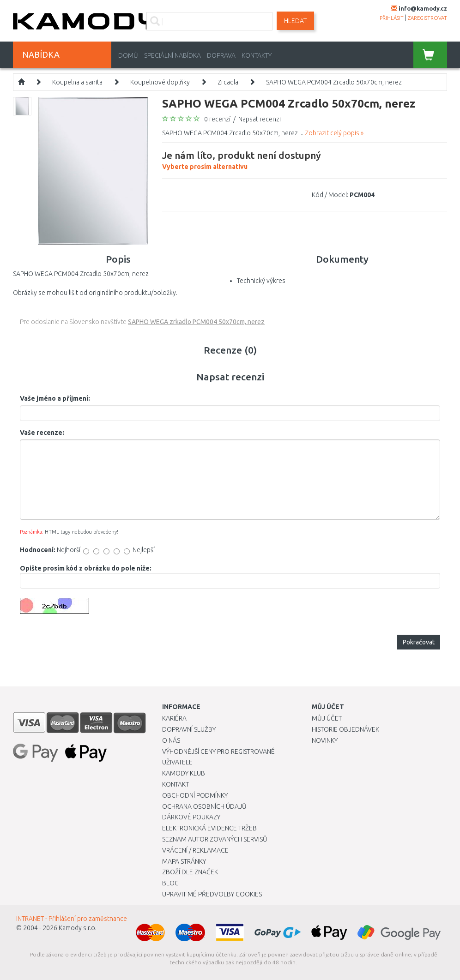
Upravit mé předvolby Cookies (212, 894)
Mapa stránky (184, 861)
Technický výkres (261, 281)
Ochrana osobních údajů (204, 806)
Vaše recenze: (42, 433)
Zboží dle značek (190, 872)
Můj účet (327, 718)
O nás (171, 740)
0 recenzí (217, 119)
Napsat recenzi (260, 119)
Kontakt (176, 784)
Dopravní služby (189, 729)
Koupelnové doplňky (160, 82)
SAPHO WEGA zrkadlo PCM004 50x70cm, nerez (196, 322)
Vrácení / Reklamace (195, 850)
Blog (170, 883)
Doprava (221, 55)
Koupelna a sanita (77, 82)
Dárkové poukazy (191, 817)
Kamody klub (184, 773)
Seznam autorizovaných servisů (215, 839)
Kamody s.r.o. (78, 928)
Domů (128, 55)
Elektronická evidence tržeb (209, 828)
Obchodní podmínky (195, 795)
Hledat (295, 21)
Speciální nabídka (172, 55)
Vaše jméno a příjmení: (55, 398)
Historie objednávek (345, 729)
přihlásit (392, 18)
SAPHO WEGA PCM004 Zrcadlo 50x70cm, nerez (334, 82)
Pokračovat (419, 642)
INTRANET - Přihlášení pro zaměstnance (72, 919)
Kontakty (257, 55)
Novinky (325, 740)
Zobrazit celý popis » (334, 133)
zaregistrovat (427, 18)
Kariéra (174, 718)
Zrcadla (228, 82)
